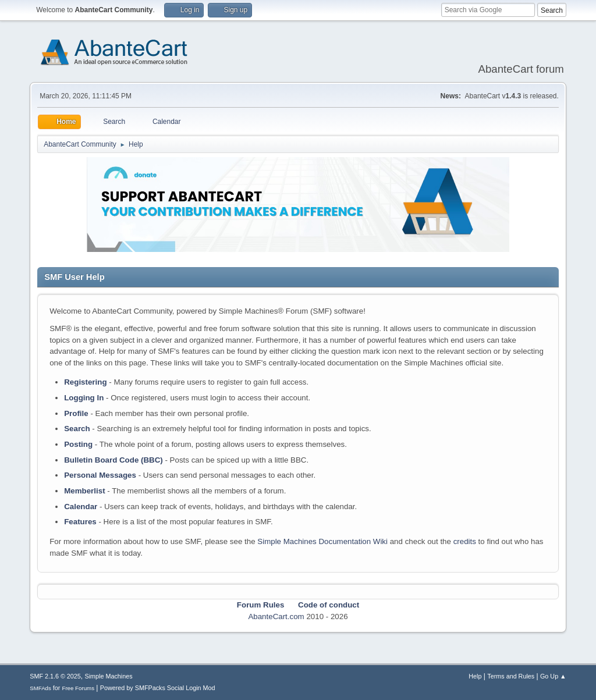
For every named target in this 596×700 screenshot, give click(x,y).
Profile (76, 413)
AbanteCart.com (276, 617)
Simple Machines (109, 676)
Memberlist (84, 491)
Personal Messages (100, 475)
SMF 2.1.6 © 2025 (55, 676)
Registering (85, 382)
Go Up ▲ (553, 676)
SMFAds (40, 688)
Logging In (84, 398)
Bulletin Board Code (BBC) (113, 460)
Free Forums (78, 688)
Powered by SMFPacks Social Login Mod (158, 688)
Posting (78, 444)
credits (465, 541)
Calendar (81, 507)
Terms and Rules (511, 676)
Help (475, 676)
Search (77, 429)
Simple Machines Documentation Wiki (322, 541)
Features (80, 522)
